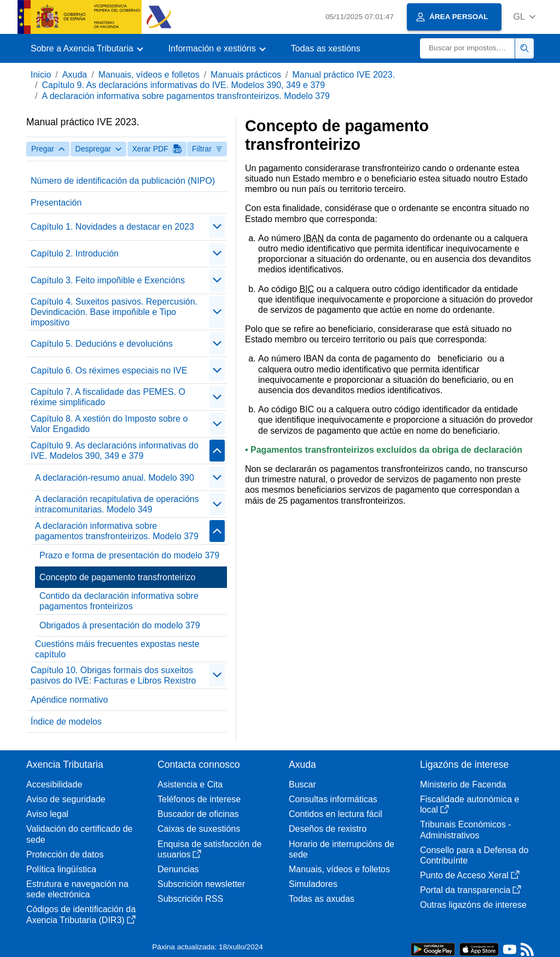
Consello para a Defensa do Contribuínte (474, 855)
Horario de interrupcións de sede (342, 849)
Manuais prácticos (246, 75)
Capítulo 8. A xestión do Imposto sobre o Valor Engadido (109, 424)
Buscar (302, 784)
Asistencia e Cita (190, 784)
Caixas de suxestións (199, 829)
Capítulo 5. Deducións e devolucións (102, 344)
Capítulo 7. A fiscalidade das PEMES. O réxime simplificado (108, 397)
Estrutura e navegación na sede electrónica (77, 889)
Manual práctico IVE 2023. (344, 75)
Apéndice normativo (69, 700)
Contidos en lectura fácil (336, 814)
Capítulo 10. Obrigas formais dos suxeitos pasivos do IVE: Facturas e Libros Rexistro (113, 675)
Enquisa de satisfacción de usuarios (209, 849)
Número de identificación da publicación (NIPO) (123, 181)
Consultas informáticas (333, 799)
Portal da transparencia (471, 890)
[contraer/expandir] (217, 227)
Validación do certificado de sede (80, 834)
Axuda (75, 75)
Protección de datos (65, 854)
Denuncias (178, 869)
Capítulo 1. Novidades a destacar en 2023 (112, 227)
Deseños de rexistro (328, 829)
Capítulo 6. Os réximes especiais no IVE (109, 370)
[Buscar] (468, 48)
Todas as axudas (322, 899)
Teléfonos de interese (199, 799)
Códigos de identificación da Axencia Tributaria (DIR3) (81, 914)
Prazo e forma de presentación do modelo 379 (129, 555)
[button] (524, 17)
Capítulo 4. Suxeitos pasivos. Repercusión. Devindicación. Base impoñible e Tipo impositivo (114, 312)
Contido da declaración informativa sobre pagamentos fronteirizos (119, 601)
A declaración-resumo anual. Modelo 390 (115, 478)
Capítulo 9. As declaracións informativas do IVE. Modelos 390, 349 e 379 (183, 85)
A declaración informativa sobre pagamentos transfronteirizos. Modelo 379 (186, 96)
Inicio (41, 75)
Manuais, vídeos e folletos (149, 75)
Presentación (56, 203)
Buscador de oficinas (198, 814)
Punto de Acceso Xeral (470, 875)
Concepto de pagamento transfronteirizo (118, 577)
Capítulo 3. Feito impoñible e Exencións (108, 280)
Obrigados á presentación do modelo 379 (120, 625)
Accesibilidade (54, 784)
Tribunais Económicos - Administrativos (466, 830)
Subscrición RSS (190, 899)
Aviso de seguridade (66, 799)
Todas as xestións (326, 48)
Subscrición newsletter (201, 884)
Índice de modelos (66, 722)
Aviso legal (47, 814)
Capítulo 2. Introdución (75, 253)
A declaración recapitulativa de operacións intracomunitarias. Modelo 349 (117, 504)
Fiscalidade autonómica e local (469, 804)
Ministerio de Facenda (463, 784)
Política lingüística (61, 869)
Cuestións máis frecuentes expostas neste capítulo (117, 649)
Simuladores (313, 884)
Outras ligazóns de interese (473, 905)
